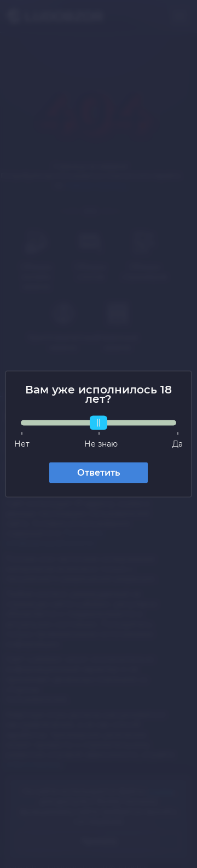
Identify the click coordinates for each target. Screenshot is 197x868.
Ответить (99, 473)
